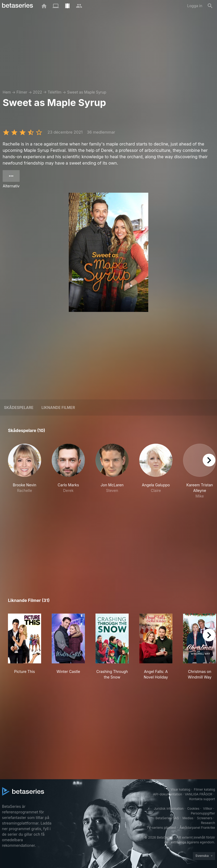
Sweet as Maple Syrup (87, 92)
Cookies (193, 808)
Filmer (22, 92)
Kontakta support (202, 799)
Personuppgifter (203, 813)
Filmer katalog (205, 789)
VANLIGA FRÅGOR (199, 794)
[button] (25, 471)
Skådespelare (19, 407)
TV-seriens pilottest (161, 828)
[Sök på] (210, 6)
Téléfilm (55, 92)
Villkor (208, 808)
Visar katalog (180, 789)
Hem (7, 92)
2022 (37, 92)
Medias (188, 818)
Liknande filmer (58, 407)
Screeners (205, 818)
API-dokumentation (168, 794)
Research (208, 823)
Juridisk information (169, 808)
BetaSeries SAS (167, 818)
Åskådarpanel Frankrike (197, 828)
